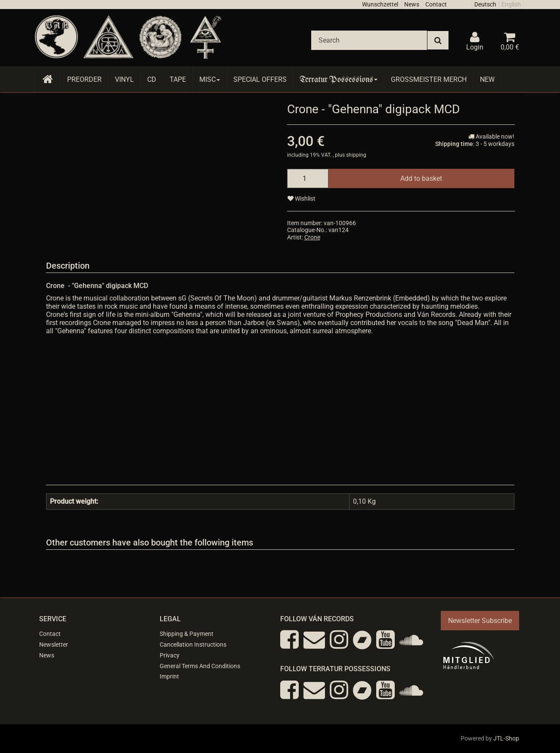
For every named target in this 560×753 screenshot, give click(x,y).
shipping (356, 155)
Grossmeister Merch (429, 79)
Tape (178, 79)
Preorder (84, 79)
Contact (436, 4)
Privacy (170, 655)
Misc (210, 79)
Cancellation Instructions (193, 645)
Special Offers (260, 79)
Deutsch (485, 4)
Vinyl (124, 79)
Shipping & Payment (187, 634)
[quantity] (308, 178)
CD (152, 79)
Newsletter (54, 645)
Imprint (169, 676)
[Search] (369, 40)
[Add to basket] (421, 178)
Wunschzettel (380, 4)
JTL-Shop (506, 738)
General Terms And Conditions (200, 666)
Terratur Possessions (339, 79)
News (412, 4)
